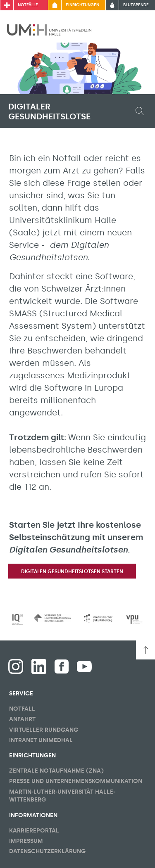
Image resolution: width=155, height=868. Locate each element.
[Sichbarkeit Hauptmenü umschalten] (137, 30)
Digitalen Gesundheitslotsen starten (72, 572)
